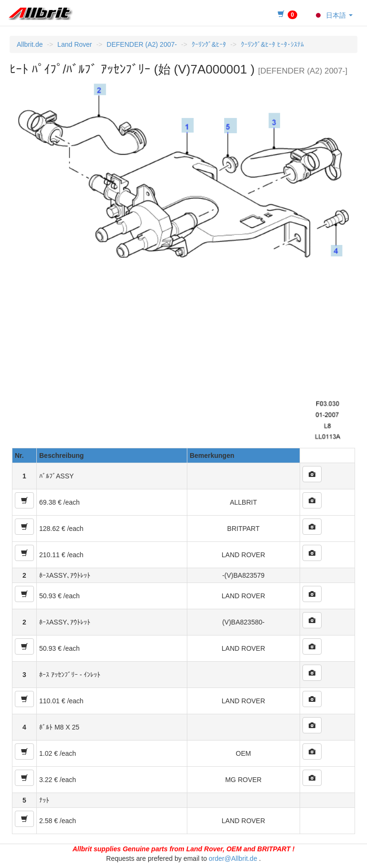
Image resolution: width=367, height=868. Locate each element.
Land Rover (75, 44)
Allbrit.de (30, 44)
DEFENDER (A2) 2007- (142, 44)
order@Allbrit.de (233, 858)
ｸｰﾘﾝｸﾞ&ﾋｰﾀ (209, 44)
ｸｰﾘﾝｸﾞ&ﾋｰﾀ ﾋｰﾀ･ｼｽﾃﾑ (272, 44)
